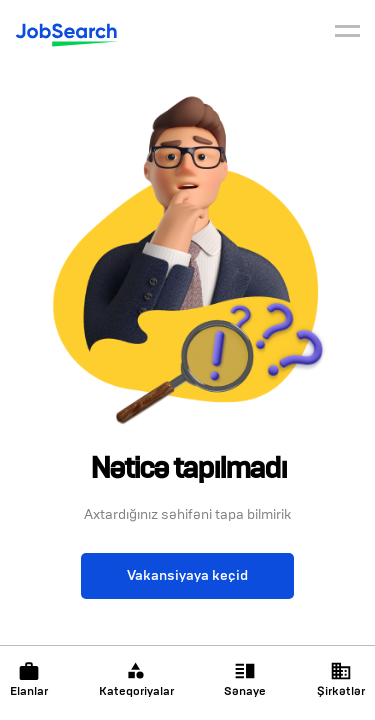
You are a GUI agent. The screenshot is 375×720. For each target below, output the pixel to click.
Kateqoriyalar (136, 679)
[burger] (347, 34)
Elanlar (29, 679)
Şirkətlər (341, 679)
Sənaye (245, 679)
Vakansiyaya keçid (187, 575)
